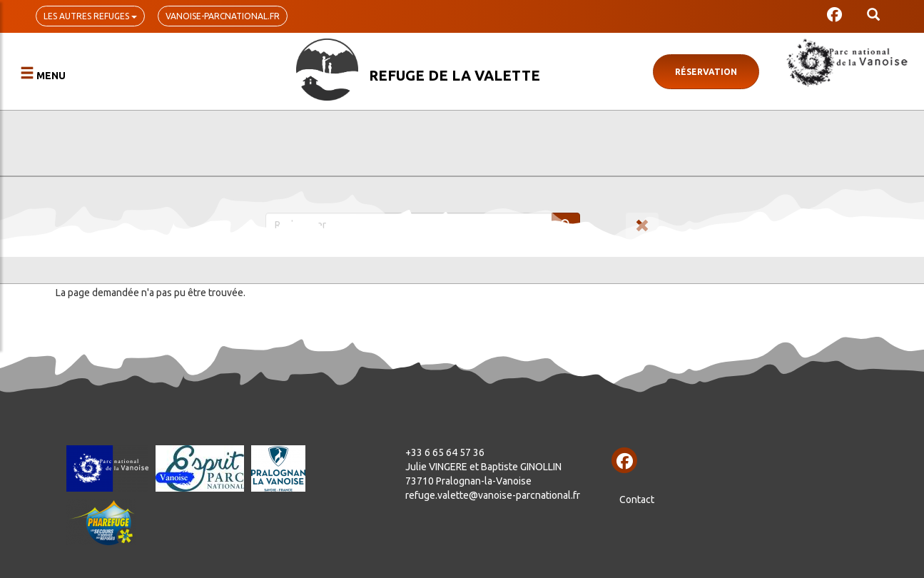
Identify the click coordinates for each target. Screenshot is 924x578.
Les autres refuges (90, 16)
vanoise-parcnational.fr (223, 16)
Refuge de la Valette (455, 75)
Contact (637, 500)
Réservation (706, 72)
